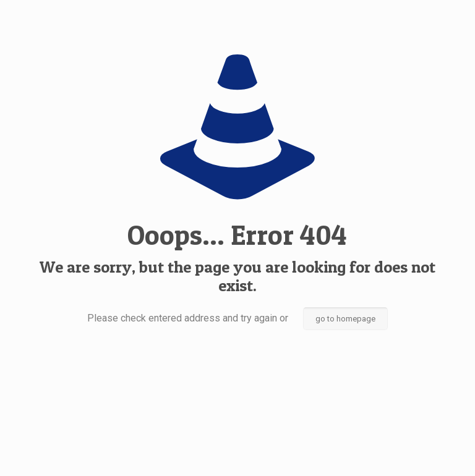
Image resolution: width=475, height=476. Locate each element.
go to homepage (345, 319)
